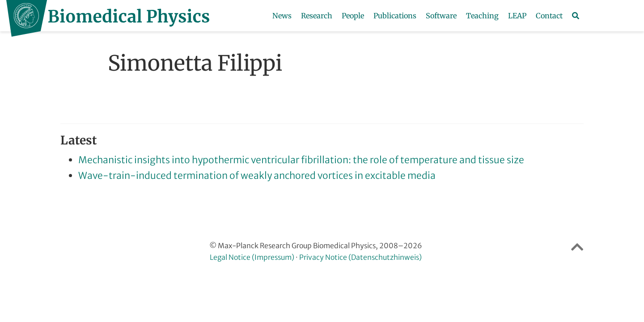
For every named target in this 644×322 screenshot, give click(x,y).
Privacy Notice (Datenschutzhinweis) (360, 257)
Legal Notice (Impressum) (252, 257)
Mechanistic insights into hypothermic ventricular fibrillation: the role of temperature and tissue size (301, 160)
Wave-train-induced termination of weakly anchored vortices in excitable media (257, 176)
